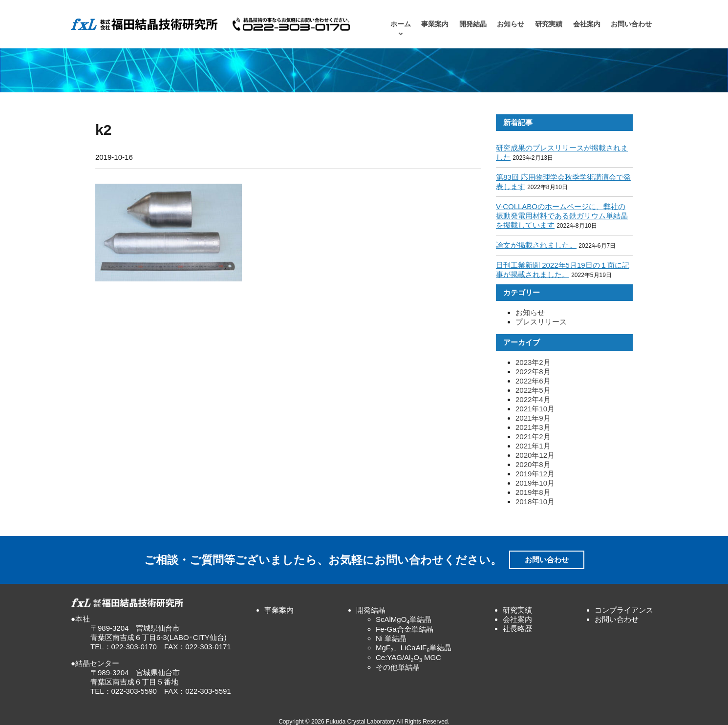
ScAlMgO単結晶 (404, 619)
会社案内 (587, 24)
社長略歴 (517, 629)
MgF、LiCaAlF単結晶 (414, 648)
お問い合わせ (631, 24)
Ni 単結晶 (391, 638)
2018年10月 (535, 501)
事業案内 (435, 24)
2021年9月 (533, 418)
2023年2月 (533, 362)
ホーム (401, 24)
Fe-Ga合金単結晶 (405, 629)
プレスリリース (541, 322)
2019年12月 (535, 474)
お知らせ (511, 24)
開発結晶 (473, 24)
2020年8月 (533, 464)
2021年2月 (533, 437)
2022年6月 (533, 381)
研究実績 (549, 24)
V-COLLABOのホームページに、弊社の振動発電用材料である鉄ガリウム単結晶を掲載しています (562, 216)
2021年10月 (535, 409)
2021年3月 (533, 427)
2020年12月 (535, 455)
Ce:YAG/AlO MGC (408, 657)
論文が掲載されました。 (536, 245)
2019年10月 (535, 483)
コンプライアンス (624, 610)
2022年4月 (533, 399)
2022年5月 (533, 390)
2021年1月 (533, 446)
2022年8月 (533, 372)
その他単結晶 (398, 667)
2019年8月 (533, 492)
